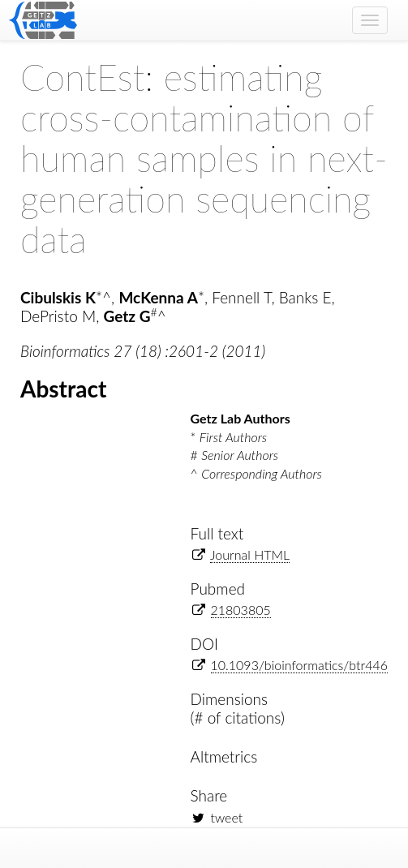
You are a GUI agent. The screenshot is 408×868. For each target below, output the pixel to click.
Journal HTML (250, 554)
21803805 (241, 610)
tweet (227, 817)
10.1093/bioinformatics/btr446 (300, 665)
